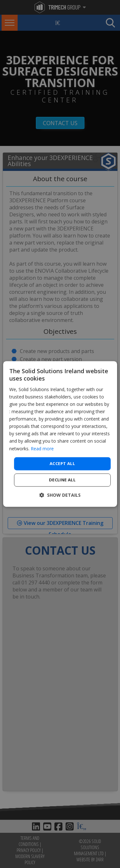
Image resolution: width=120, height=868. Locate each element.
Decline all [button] (62, 480)
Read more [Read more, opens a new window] (42, 449)
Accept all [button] (62, 463)
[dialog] (60, 434)
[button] (60, 495)
